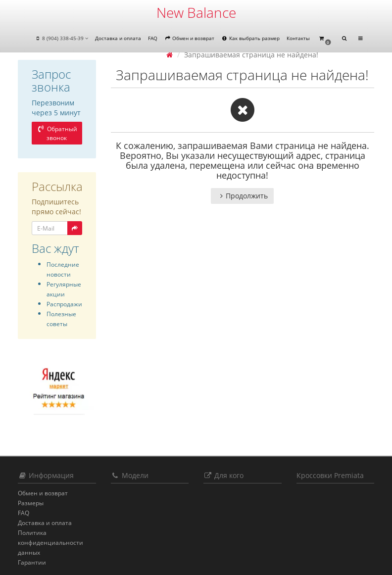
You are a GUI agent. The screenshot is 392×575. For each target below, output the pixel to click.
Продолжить (242, 196)
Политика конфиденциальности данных (50, 543)
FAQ (153, 38)
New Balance (196, 12)
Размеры (31, 503)
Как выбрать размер (250, 38)
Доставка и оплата (118, 38)
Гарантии (32, 562)
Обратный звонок (57, 133)
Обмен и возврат (189, 38)
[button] (325, 39)
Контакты (298, 38)
